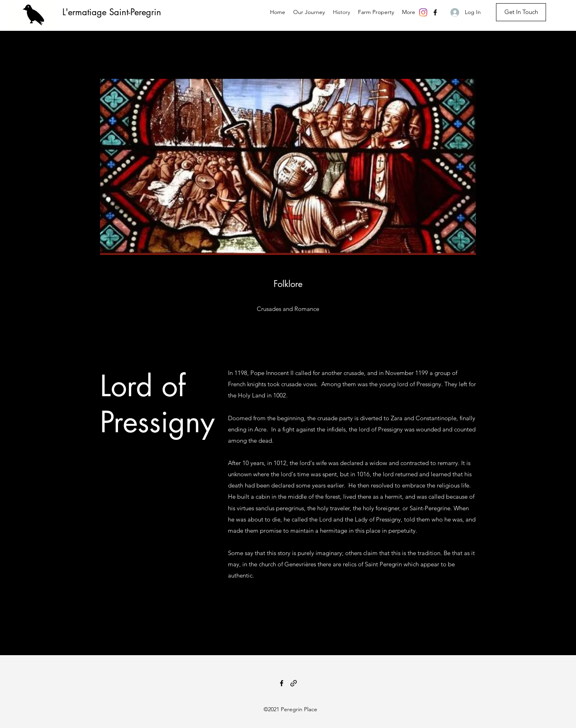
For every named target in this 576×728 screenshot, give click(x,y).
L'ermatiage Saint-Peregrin (112, 12)
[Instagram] (423, 12)
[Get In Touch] (521, 12)
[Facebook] (435, 12)
